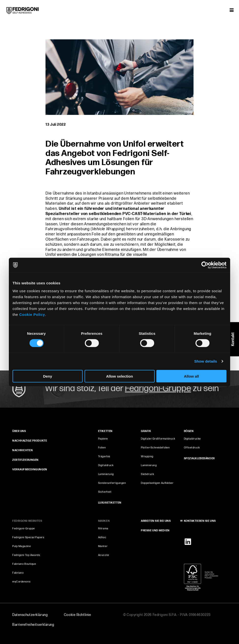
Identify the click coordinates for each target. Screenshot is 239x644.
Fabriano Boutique (24, 564)
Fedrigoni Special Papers (28, 537)
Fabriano (18, 573)
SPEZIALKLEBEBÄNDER (199, 458)
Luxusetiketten (110, 503)
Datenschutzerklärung (30, 615)
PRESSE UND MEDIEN (155, 530)
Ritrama (103, 529)
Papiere (103, 439)
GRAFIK (146, 431)
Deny (48, 376)
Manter (103, 546)
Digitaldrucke (192, 439)
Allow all (191, 376)
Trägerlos (104, 456)
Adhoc (102, 537)
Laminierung (106, 474)
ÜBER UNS (19, 431)
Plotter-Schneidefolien (155, 448)
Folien (102, 448)
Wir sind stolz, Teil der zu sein (132, 389)
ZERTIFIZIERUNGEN (25, 460)
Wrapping (147, 456)
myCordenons (21, 582)
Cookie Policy (32, 314)
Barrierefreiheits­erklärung (33, 625)
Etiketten (105, 431)
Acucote (104, 555)
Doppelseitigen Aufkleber (157, 483)
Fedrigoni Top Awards (26, 555)
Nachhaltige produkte (30, 441)
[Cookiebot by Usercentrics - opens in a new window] (205, 265)
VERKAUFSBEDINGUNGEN (30, 469)
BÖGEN (189, 431)
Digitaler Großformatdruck (158, 439)
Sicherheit (105, 492)
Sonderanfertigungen (112, 483)
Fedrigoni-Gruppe (24, 529)
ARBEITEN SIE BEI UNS (156, 521)
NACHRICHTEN (22, 450)
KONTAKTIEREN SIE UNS (200, 521)
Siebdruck (147, 474)
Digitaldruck (106, 465)
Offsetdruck (192, 448)
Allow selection (119, 376)
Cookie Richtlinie (78, 615)
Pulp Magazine (22, 546)
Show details (206, 361)
